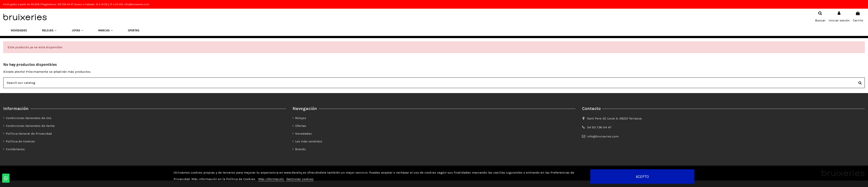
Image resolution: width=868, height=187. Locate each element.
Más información (271, 179)
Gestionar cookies (300, 179)
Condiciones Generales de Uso (29, 118)
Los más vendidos (309, 141)
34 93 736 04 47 (599, 127)
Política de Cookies (20, 141)
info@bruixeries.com (603, 136)
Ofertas (301, 126)
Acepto (642, 177)
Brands (300, 149)
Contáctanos (15, 149)
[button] (49, 31)
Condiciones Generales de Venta (30, 126)
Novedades (303, 134)
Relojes (301, 118)
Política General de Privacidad (29, 134)
